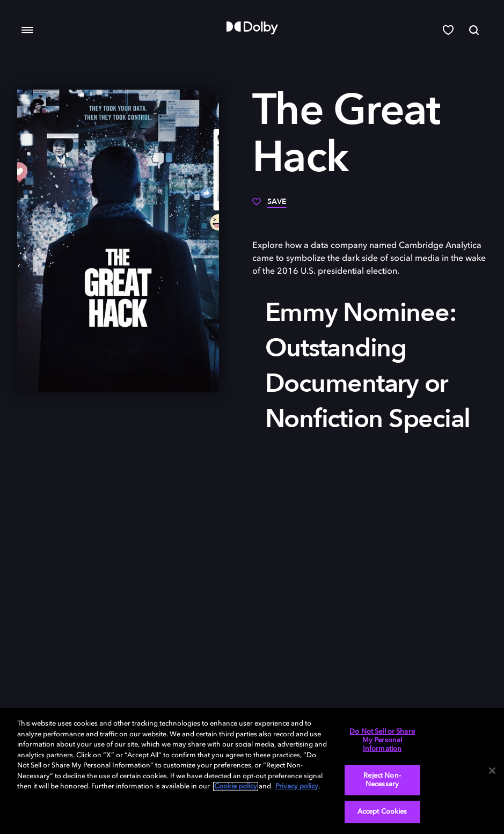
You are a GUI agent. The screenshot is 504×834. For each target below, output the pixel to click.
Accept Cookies (382, 812)
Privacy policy (297, 787)
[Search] (474, 30)
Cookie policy (236, 787)
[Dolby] (252, 28)
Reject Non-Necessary (382, 780)
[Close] (492, 771)
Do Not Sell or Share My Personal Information (382, 740)
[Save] (269, 206)
